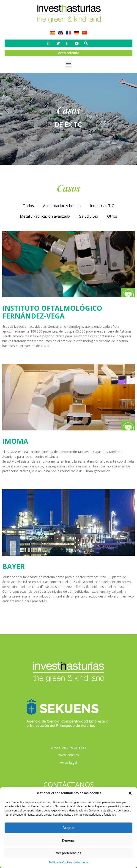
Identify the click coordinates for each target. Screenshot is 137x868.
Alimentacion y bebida (62, 206)
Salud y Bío (89, 216)
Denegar (68, 840)
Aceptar (69, 828)
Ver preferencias (68, 853)
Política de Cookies (60, 862)
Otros (112, 216)
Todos (28, 206)
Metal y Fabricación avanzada (45, 216)
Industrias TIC (102, 206)
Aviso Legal (81, 862)
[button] (130, 793)
